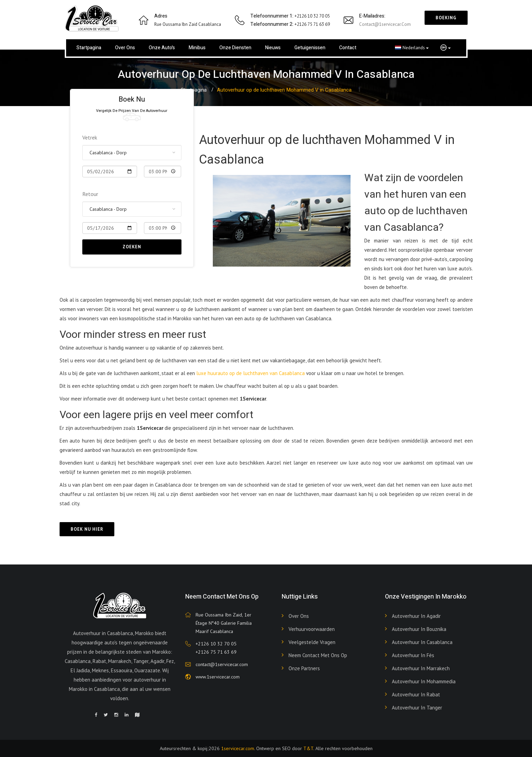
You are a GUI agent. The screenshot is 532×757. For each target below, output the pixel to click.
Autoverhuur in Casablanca (422, 642)
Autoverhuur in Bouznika (419, 629)
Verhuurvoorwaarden (312, 629)
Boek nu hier (87, 529)
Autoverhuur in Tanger (417, 708)
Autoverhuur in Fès (413, 655)
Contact (348, 48)
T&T (308, 748)
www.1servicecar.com (218, 677)
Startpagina (89, 48)
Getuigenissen (310, 48)
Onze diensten (235, 48)
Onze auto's (162, 48)
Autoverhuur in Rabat (416, 694)
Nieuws (273, 48)
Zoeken (132, 247)
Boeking (446, 18)
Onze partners (304, 668)
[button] (446, 48)
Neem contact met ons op (318, 655)
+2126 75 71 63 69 (216, 652)
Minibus (197, 48)
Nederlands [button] (412, 48)
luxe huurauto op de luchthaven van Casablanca (251, 373)
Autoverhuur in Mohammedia (424, 681)
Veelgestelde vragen (312, 642)
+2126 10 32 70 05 (216, 644)
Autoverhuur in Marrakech (421, 668)
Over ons (125, 48)
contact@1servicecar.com (385, 24)
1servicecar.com (238, 748)
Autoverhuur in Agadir (416, 616)
